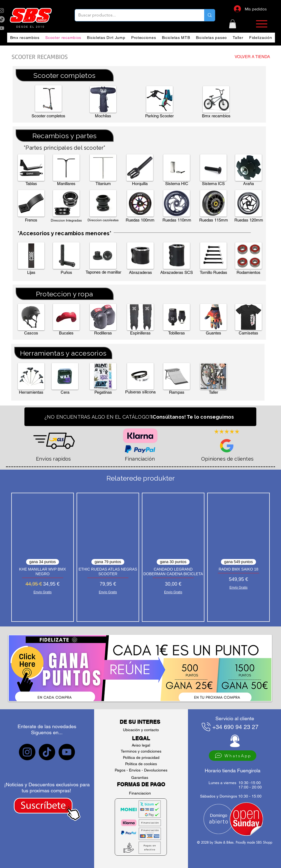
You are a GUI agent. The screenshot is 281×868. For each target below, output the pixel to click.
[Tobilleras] (177, 333)
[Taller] (213, 392)
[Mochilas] (103, 116)
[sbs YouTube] (67, 752)
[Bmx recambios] (216, 116)
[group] (140, 557)
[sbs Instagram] (27, 752)
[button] (233, 24)
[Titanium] (103, 184)
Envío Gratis (43, 592)
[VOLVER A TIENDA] (241, 56)
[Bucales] (66, 333)
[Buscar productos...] (135, 15)
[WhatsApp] (233, 756)
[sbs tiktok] (47, 752)
